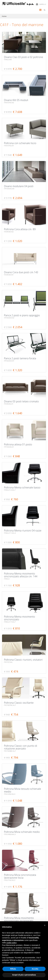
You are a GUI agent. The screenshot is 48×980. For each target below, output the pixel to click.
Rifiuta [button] (13, 969)
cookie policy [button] (11, 943)
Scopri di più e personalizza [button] (24, 975)
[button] (45, 925)
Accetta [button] (35, 969)
